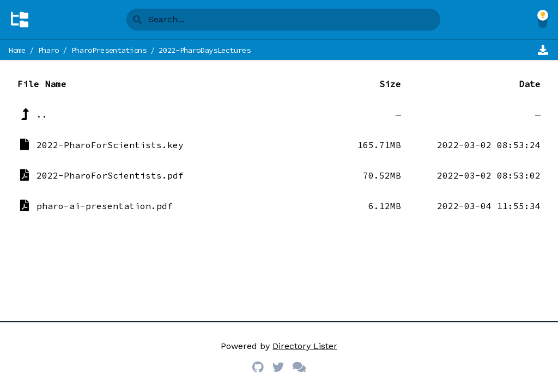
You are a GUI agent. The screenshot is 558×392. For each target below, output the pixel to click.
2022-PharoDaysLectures (204, 50)
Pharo (48, 50)
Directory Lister (305, 346)
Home (17, 50)
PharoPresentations (109, 50)
